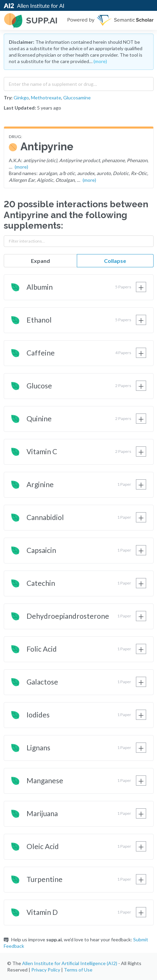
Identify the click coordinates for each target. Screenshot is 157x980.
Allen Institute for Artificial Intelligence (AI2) (70, 963)
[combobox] (79, 82)
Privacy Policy (46, 970)
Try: (8, 98)
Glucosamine (77, 98)
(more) (100, 61)
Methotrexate (46, 98)
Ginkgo (21, 98)
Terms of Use (78, 970)
